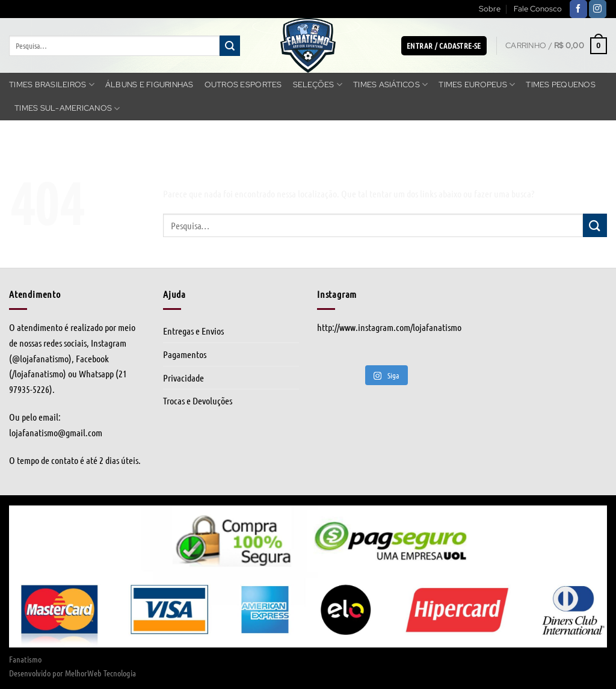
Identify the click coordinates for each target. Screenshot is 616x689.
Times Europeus (477, 85)
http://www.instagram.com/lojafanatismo (389, 327)
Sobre (490, 9)
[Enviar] (230, 46)
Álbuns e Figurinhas (149, 85)
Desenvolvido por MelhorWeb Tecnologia (72, 673)
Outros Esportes (243, 85)
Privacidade (183, 378)
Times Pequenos (561, 85)
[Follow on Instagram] (598, 9)
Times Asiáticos (390, 85)
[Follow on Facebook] (578, 9)
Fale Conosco (538, 9)
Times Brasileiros (52, 85)
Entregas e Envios (193, 331)
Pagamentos (185, 354)
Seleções (318, 85)
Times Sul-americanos (67, 109)
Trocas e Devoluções (198, 400)
